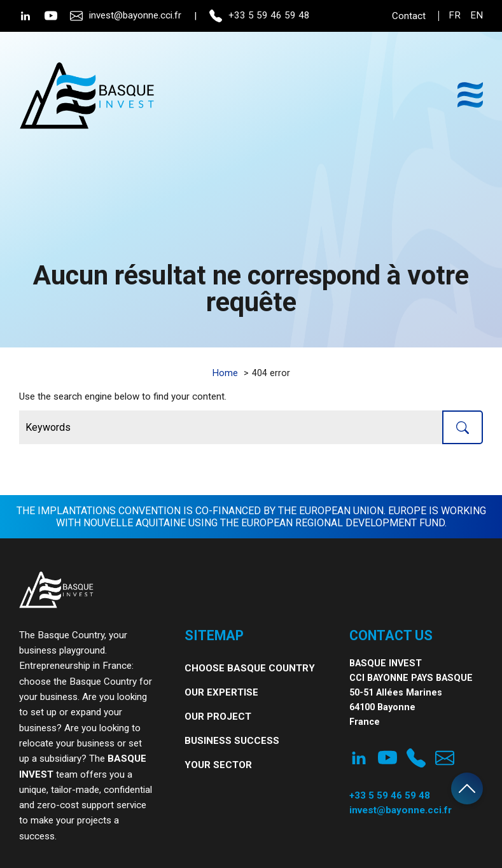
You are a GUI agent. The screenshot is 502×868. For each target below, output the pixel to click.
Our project (218, 717)
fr (455, 16)
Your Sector (218, 765)
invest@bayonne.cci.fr (126, 16)
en (477, 16)
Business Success (232, 741)
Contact (409, 16)
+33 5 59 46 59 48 (260, 16)
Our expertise (221, 692)
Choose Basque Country (250, 668)
